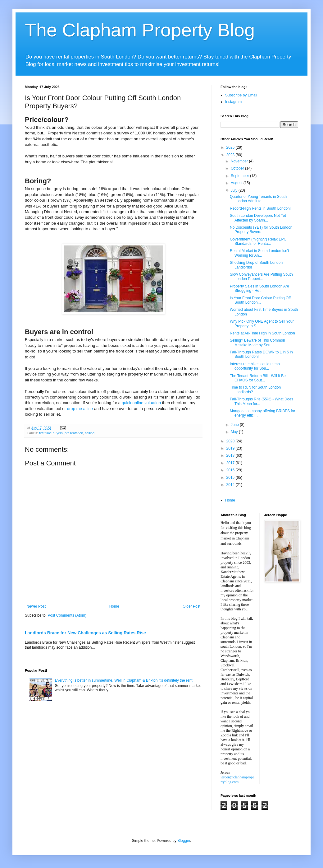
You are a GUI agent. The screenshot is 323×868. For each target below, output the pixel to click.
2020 (231, 441)
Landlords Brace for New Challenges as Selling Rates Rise (85, 633)
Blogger (184, 841)
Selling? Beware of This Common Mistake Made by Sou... (257, 343)
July (235, 190)
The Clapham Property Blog (140, 30)
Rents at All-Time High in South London (262, 333)
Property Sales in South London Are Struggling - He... (259, 288)
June (235, 425)
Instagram (233, 102)
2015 (231, 478)
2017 (231, 463)
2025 (231, 147)
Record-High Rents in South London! (260, 208)
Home (114, 606)
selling (90, 433)
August (237, 183)
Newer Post (36, 606)
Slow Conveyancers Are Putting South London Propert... (261, 277)
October (238, 168)
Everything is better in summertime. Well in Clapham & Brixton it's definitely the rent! (124, 680)
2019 (231, 448)
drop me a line (80, 409)
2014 (231, 485)
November (240, 161)
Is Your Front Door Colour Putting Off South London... (260, 300)
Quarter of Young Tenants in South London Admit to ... (258, 199)
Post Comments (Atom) (67, 615)
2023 (231, 155)
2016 (231, 470)
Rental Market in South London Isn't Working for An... (259, 253)
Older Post (191, 606)
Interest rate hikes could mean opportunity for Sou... (255, 366)
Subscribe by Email (241, 95)
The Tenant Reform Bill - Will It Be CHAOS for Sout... (258, 378)
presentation (74, 433)
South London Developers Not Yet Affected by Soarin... (258, 218)
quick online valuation (141, 403)
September (240, 176)
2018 (231, 455)
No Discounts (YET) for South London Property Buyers (261, 230)
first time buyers (51, 433)
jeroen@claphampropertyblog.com (237, 779)
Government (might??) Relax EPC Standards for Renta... (258, 241)
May (235, 432)
